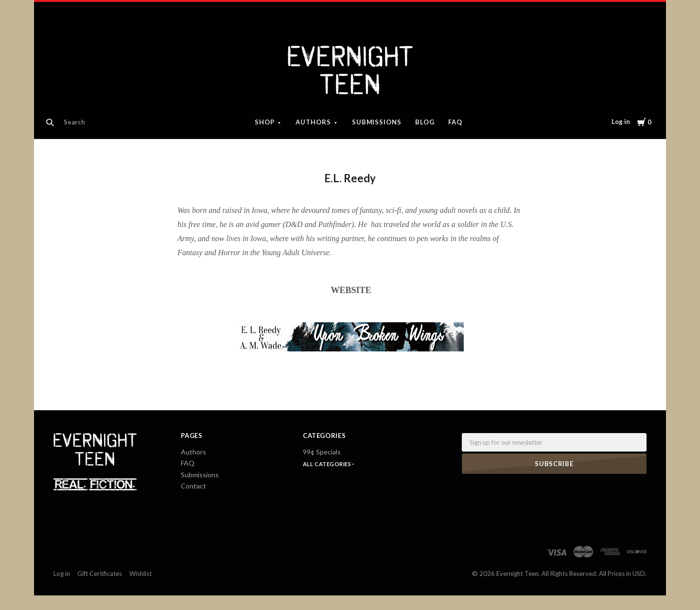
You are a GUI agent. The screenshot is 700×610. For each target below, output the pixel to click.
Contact (193, 486)
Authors (313, 122)
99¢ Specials (322, 452)
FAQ (455, 122)
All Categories (328, 464)
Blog (425, 122)
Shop (265, 122)
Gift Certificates (100, 574)
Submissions (377, 122)
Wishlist (140, 574)
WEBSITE (351, 290)
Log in (621, 122)
